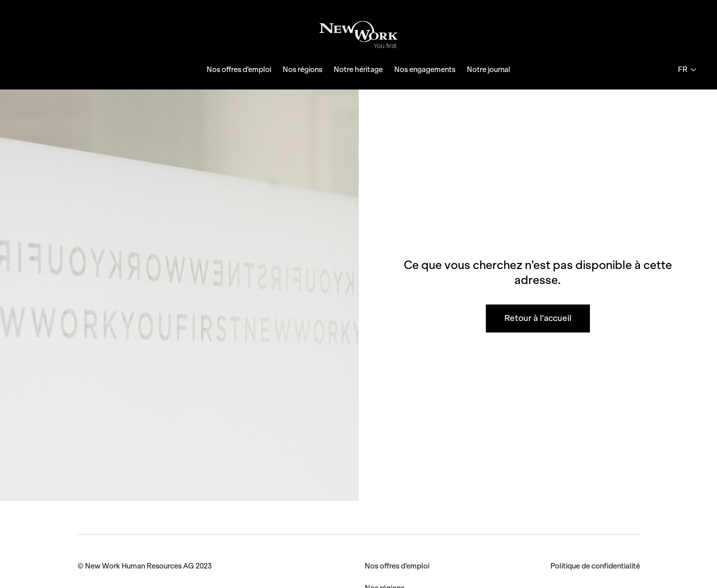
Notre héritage (358, 69)
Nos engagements (425, 69)
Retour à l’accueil (538, 318)
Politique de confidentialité (595, 566)
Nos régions (302, 69)
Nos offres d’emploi (239, 69)
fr (687, 69)
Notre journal (489, 69)
